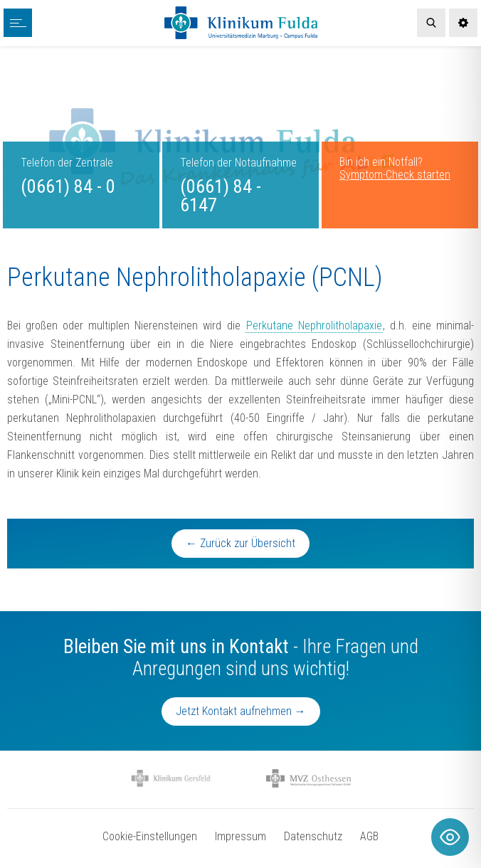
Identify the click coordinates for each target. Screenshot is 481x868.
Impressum (240, 836)
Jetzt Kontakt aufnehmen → (241, 711)
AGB (369, 836)
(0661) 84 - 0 (68, 186)
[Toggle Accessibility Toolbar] (450, 837)
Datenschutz (313, 836)
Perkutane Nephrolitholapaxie (314, 325)
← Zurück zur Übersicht (240, 543)
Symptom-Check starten (395, 175)
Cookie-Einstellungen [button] (150, 836)
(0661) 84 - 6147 (221, 196)
